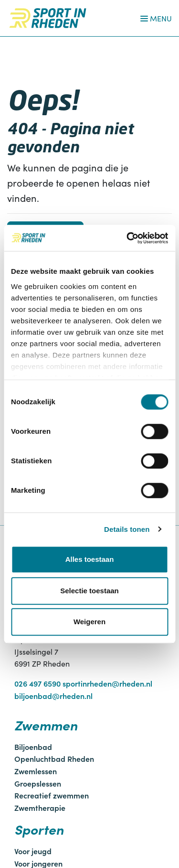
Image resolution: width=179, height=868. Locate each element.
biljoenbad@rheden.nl (53, 696)
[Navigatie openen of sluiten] (154, 18)
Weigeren (89, 622)
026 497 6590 (37, 683)
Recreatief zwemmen (52, 795)
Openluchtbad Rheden (54, 758)
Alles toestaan (90, 559)
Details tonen (127, 529)
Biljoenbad (33, 747)
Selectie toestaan (89, 591)
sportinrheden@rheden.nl (107, 683)
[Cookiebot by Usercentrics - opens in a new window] (127, 238)
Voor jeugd (33, 851)
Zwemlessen (36, 771)
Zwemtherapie (40, 808)
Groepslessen (38, 783)
